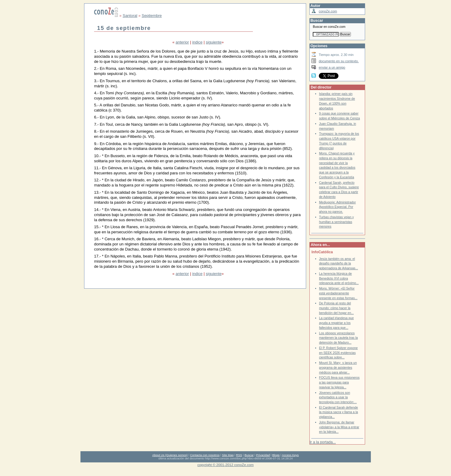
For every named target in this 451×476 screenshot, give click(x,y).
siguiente (214, 42)
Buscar (249, 455)
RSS (239, 455)
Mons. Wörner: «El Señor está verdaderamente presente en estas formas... (338, 293)
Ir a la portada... (323, 442)
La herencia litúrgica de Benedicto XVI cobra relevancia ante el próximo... (339, 278)
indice (197, 42)
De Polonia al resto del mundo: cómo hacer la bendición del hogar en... (337, 308)
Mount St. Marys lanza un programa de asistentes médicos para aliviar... (338, 368)
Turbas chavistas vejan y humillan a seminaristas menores (337, 222)
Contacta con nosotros (205, 455)
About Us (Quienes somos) (170, 455)
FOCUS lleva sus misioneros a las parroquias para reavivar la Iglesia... (339, 382)
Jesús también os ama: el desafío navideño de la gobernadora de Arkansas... (339, 264)
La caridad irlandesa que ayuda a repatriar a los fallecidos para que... (337, 323)
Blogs (276, 455)
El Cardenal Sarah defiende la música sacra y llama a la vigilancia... (339, 412)
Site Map (228, 455)
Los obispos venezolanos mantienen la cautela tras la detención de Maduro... (338, 338)
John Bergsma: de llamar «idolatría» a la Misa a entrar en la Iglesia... (339, 427)
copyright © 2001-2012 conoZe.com (226, 465)
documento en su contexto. (339, 61)
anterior (182, 42)
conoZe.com (328, 11)
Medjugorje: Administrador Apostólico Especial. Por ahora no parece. (338, 207)
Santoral (130, 16)
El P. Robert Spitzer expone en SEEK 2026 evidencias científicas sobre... (338, 353)
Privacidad (263, 455)
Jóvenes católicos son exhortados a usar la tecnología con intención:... (338, 397)
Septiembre (152, 16)
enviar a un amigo (332, 67)
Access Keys (290, 455)
